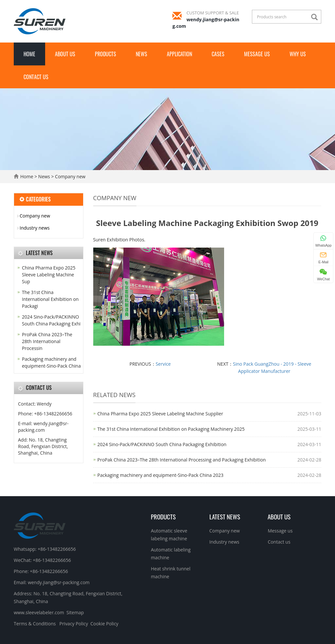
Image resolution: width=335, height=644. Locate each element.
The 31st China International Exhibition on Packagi (50, 299)
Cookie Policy (104, 624)
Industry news (35, 228)
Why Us (298, 54)
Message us (257, 54)
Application (179, 54)
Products (106, 54)
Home (29, 54)
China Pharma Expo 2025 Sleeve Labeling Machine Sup (49, 275)
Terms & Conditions (35, 624)
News (141, 54)
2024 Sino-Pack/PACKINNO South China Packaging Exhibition (162, 444)
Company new (70, 176)
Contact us (36, 77)
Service (163, 364)
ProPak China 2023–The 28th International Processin (47, 341)
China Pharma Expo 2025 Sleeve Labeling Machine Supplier (160, 414)
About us (65, 54)
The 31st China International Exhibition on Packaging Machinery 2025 (171, 429)
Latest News (225, 516)
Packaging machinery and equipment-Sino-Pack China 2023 (161, 475)
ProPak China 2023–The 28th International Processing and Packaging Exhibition (182, 460)
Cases (218, 54)
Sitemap (75, 612)
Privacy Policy (73, 624)
